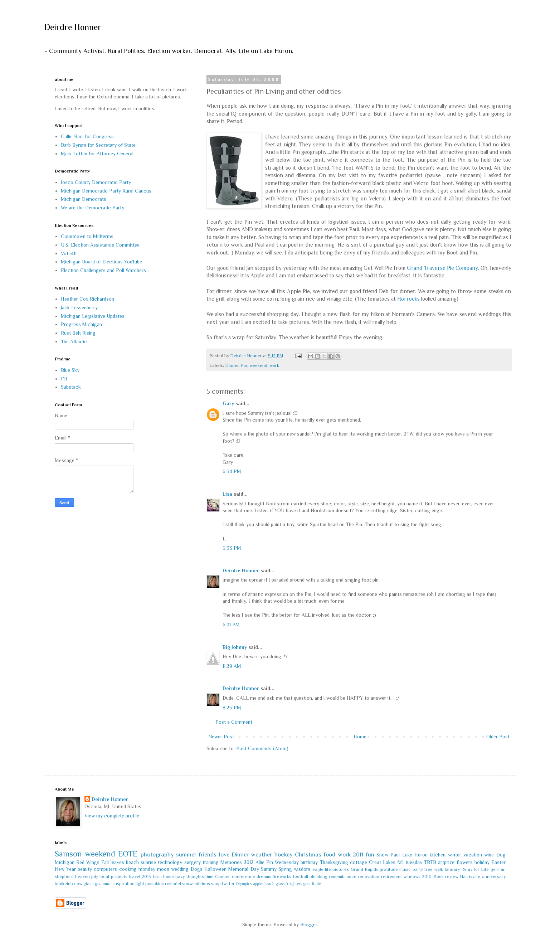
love (224, 854)
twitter (228, 884)
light (140, 884)
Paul (395, 855)
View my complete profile (112, 816)
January (452, 869)
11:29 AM (232, 666)
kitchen (438, 855)
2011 (358, 854)
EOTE (128, 854)
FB (64, 379)
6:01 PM (231, 625)
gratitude (389, 869)
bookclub (64, 884)
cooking (128, 869)
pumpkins (155, 884)
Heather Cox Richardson (87, 299)
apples (258, 884)
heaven (82, 877)
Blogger (309, 924)
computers (105, 869)
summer (186, 854)
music (405, 869)
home (169, 877)
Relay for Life (475, 869)
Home (360, 737)
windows (412, 877)
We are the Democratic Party (92, 208)
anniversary (494, 877)
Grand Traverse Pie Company (442, 268)
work (274, 365)
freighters (294, 884)
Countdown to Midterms (87, 236)
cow (78, 884)
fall (400, 862)
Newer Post (221, 737)
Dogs (197, 869)
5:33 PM (232, 548)
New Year (65, 869)
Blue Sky (70, 370)
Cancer (223, 877)
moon (163, 869)
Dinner (232, 365)
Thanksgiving (334, 862)
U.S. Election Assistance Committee (100, 245)
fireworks (282, 877)
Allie (260, 862)
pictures (341, 869)
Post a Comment (234, 722)
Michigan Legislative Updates (93, 316)
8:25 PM (232, 708)
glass (89, 884)
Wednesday (287, 862)
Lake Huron (415, 855)
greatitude (312, 884)
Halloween (215, 869)
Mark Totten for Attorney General (97, 154)
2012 (249, 862)
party (418, 869)
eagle (318, 869)
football (301, 877)
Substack (71, 387)
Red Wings (88, 862)
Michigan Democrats (84, 199)
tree (428, 869)
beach (132, 862)
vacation (473, 855)
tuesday (414, 862)
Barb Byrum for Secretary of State (98, 145)
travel (135, 877)
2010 (427, 877)
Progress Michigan (81, 324)
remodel (173, 884)
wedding (180, 869)
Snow (382, 855)
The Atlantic (74, 341)
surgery (193, 862)
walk (439, 869)
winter (455, 855)
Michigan (65, 862)
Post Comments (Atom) (262, 748)
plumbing (318, 877)
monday (147, 869)
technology (170, 862)
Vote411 (69, 253)
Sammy (269, 869)
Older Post (498, 737)
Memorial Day (244, 869)
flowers (465, 862)
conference (244, 877)
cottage (359, 862)
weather (261, 854)
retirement (391, 877)
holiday (482, 862)
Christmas (308, 854)
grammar (104, 884)
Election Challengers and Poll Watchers (103, 270)
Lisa (227, 494)
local (104, 877)
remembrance (343, 877)
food (329, 854)
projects (119, 877)
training (211, 862)
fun (370, 854)
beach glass (274, 884)
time (210, 877)
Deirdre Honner (73, 27)
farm (157, 877)
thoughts (195, 877)
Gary (228, 403)
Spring (285, 869)
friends (208, 854)
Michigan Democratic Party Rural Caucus (106, 191)
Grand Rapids (364, 869)
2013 (146, 877)
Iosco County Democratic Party (96, 182)
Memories (231, 862)
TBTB (430, 862)
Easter (498, 862)
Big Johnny (235, 647)
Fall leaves (113, 862)
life (328, 869)
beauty (85, 869)
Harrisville (470, 877)
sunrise (148, 862)
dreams (264, 877)
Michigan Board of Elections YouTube (101, 262)
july (95, 877)
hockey (284, 854)
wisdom (302, 869)
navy (180, 877)
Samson (68, 854)
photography (157, 854)
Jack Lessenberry (79, 307)
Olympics (244, 884)
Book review (446, 877)
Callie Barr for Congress (87, 136)
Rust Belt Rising (78, 333)
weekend (258, 365)
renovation (369, 877)
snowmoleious (196, 884)
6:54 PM (232, 471)
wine (489, 855)
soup (216, 884)
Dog (501, 855)
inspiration (124, 884)
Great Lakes (382, 862)
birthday (309, 862)
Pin (244, 365)
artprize (446, 862)
